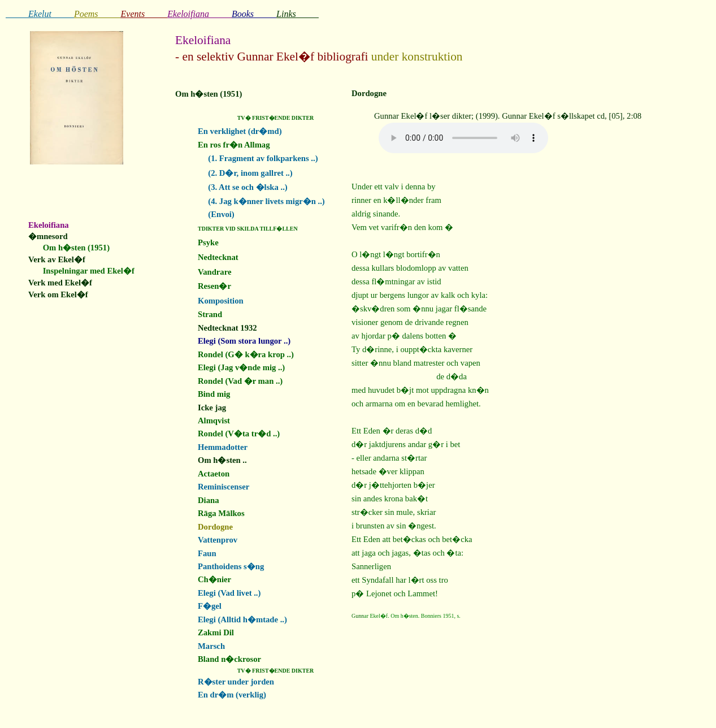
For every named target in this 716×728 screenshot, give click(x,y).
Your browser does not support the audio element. (463, 138)
